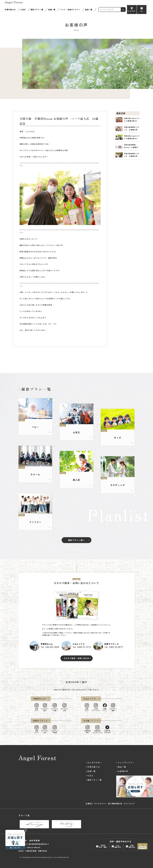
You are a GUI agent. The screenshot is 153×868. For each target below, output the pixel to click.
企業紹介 (89, 804)
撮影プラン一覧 (37, 10)
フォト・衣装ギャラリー (70, 10)
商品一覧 (89, 10)
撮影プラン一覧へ (76, 540)
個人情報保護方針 (115, 804)
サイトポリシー (101, 804)
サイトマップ (129, 804)
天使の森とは (10, 10)
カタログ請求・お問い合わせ (76, 658)
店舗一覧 (52, 10)
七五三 (23, 10)
